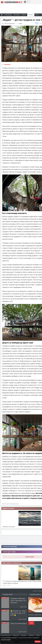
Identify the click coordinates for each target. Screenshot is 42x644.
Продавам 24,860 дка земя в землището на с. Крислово (19, 600)
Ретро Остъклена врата (19, 623)
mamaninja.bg (14, 504)
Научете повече (6, 640)
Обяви (31, 636)
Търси (31, 623)
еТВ (38, 636)
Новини (31, 15)
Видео (24, 636)
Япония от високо (9, 527)
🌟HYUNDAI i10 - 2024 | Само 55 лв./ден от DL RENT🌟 (18, 613)
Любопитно (7, 64)
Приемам (38, 642)
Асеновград (6, 636)
